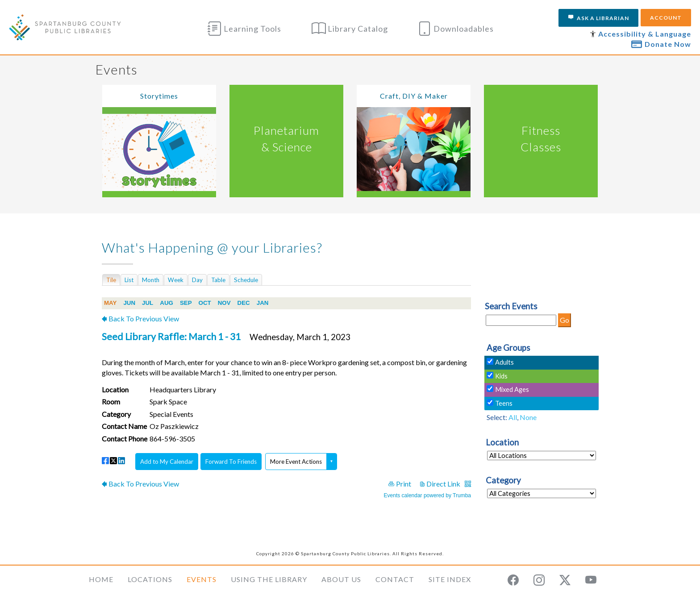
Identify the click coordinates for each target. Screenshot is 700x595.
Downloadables (456, 29)
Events (202, 579)
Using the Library (269, 579)
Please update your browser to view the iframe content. (286, 280)
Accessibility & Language (645, 34)
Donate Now (661, 44)
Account (666, 18)
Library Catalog (350, 29)
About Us (341, 579)
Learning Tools (244, 29)
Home (101, 579)
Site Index (450, 579)
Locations (150, 579)
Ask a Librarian (598, 18)
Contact (395, 579)
